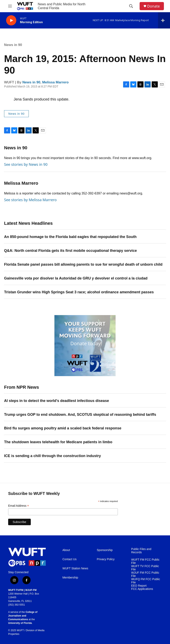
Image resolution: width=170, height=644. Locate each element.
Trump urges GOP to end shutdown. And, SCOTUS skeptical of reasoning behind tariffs (80, 415)
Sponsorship (105, 550)
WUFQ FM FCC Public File (146, 581)
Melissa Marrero (55, 82)
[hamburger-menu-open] (10, 6)
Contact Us (69, 559)
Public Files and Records (141, 551)
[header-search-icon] (131, 6)
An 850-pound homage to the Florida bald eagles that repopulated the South (70, 237)
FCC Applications (142, 589)
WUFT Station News (75, 568)
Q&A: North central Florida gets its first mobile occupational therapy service (70, 251)
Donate (153, 6)
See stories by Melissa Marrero (30, 200)
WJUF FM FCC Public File (145, 574)
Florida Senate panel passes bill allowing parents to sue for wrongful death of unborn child (83, 264)
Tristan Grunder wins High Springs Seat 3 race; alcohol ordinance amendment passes (79, 292)
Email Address (19, 506)
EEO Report (139, 586)
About (66, 550)
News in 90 (13, 45)
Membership (70, 578)
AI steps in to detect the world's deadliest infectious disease (56, 401)
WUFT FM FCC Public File (145, 561)
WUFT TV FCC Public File (145, 568)
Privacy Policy (106, 559)
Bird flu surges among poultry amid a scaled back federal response (63, 428)
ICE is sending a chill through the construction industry (52, 456)
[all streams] (164, 20)
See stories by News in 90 (26, 164)
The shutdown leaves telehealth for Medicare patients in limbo (58, 442)
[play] (11, 20)
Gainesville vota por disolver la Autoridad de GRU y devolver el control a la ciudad (76, 278)
